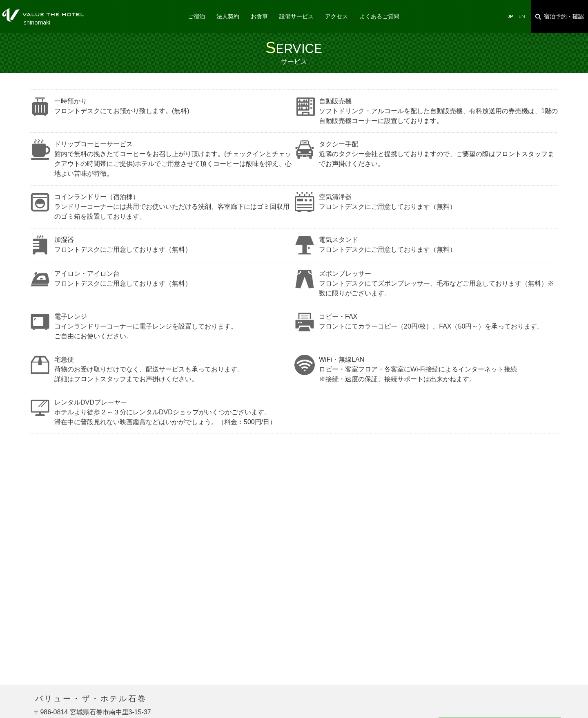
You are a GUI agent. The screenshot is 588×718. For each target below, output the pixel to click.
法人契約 (228, 16)
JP (510, 16)
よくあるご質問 (379, 16)
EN (522, 16)
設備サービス (296, 16)
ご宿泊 (196, 16)
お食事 (259, 16)
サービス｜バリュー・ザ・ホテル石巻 (43, 15)
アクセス (336, 16)
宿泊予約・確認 (564, 16)
